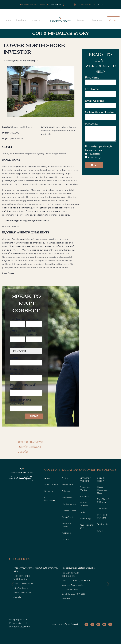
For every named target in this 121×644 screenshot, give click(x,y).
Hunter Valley (69, 504)
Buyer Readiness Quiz (102, 490)
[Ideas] (74, 624)
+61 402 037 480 (71, 573)
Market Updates (84, 504)
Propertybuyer (17, 623)
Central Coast (69, 511)
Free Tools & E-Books (103, 501)
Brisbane (66, 491)
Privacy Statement (20, 627)
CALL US (100, 4)
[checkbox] (100, 156)
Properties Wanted (85, 488)
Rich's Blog (85, 519)
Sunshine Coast (67, 525)
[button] (108, 584)
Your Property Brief (87, 526)
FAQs (100, 531)
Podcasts (84, 496)
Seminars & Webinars (85, 479)
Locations (21, 20)
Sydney (66, 478)
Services (49, 491)
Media (82, 512)
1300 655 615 (20, 579)
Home (8, 20)
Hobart (66, 539)
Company (82, 20)
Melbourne (67, 485)
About (48, 478)
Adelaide (66, 533)
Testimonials (103, 524)
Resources (97, 20)
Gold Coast (68, 517)
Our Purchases (50, 499)
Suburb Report (101, 479)
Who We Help (51, 485)
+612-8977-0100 (22, 576)
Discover (36, 20)
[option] (41, 92)
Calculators (103, 509)
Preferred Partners (102, 516)
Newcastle (67, 498)
